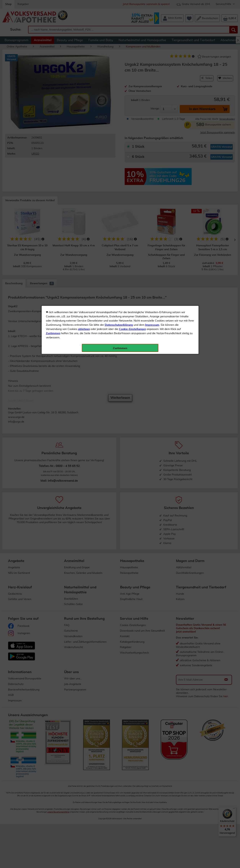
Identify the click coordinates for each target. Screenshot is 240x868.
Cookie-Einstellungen (132, 90)
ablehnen (84, 90)
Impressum (152, 86)
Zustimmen (53, 94)
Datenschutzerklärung (119, 86)
